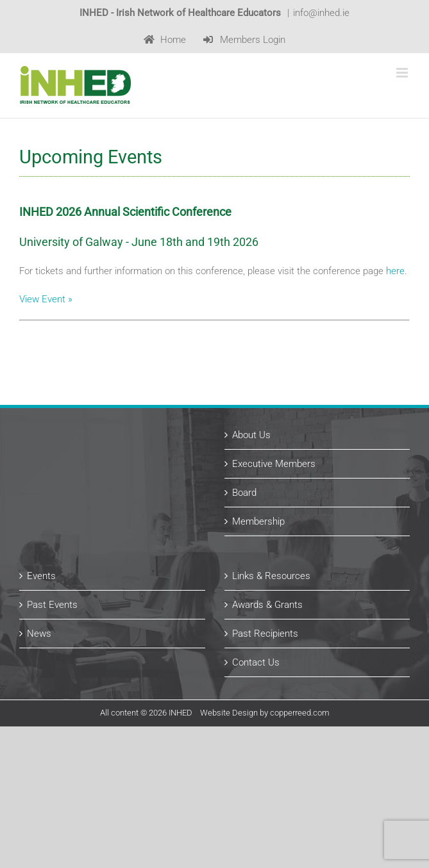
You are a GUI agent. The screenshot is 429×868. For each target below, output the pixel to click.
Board (244, 493)
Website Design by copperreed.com (265, 713)
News (39, 634)
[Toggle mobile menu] (403, 73)
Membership (258, 521)
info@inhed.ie (321, 13)
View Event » (46, 299)
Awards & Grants (267, 605)
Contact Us (256, 662)
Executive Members (274, 464)
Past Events (52, 605)
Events (41, 576)
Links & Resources (271, 576)
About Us (251, 435)
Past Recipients (265, 634)
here (395, 271)
